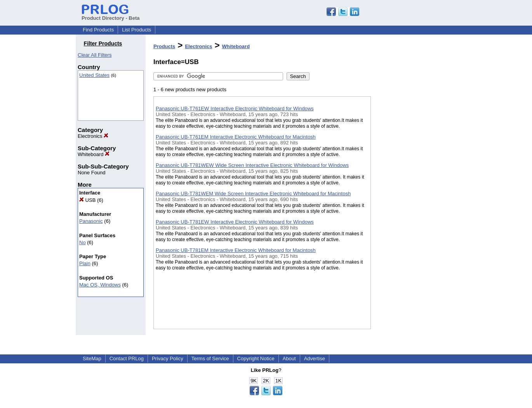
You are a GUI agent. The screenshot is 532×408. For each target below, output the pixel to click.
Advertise (315, 359)
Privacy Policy (168, 359)
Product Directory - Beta (111, 15)
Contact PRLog (127, 359)
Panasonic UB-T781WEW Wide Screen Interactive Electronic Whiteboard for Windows (252, 165)
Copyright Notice (256, 359)
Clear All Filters (95, 55)
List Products (136, 30)
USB (87, 200)
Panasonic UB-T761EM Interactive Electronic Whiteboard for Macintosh (236, 137)
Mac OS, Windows (100, 285)
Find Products (98, 30)
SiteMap (92, 359)
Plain (85, 263)
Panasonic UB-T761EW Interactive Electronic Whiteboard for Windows (235, 109)
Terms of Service (210, 359)
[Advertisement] (410, 201)
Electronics (93, 136)
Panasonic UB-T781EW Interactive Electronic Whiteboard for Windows (235, 222)
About (289, 359)
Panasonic (91, 221)
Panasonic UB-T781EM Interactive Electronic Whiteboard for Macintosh (236, 250)
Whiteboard (94, 154)
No (83, 242)
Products (164, 46)
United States (94, 75)
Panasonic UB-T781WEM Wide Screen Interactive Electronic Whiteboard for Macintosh (253, 194)
